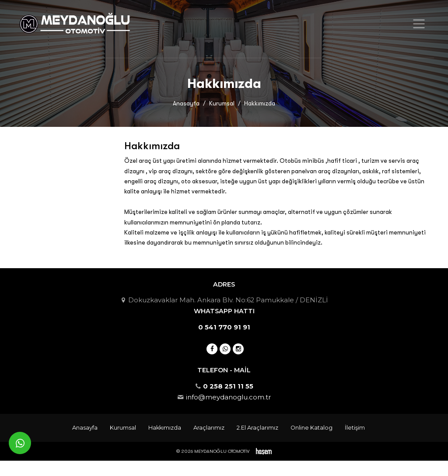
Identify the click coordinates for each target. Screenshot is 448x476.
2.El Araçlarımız (257, 428)
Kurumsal (222, 103)
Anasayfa (186, 103)
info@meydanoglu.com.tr (228, 397)
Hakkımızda (165, 428)
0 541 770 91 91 (224, 327)
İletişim (355, 428)
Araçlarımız (209, 428)
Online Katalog (311, 428)
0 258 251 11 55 (228, 386)
